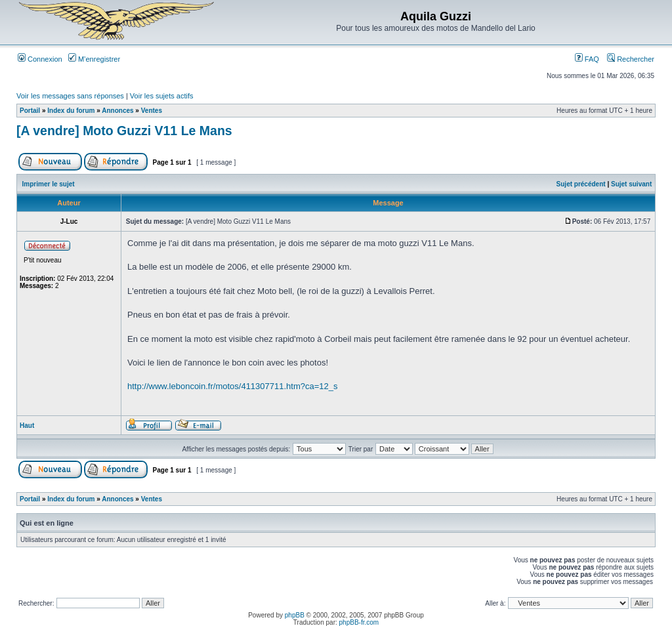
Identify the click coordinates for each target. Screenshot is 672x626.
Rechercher (631, 59)
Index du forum (71, 111)
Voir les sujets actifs (162, 96)
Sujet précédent (581, 184)
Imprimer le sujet (49, 184)
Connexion (40, 59)
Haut (27, 426)
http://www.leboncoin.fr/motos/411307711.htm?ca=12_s (233, 386)
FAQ (587, 59)
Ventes (152, 111)
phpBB (295, 615)
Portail (30, 111)
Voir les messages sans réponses (70, 96)
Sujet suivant (631, 184)
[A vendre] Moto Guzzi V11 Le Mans (124, 131)
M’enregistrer (94, 59)
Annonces (117, 111)
